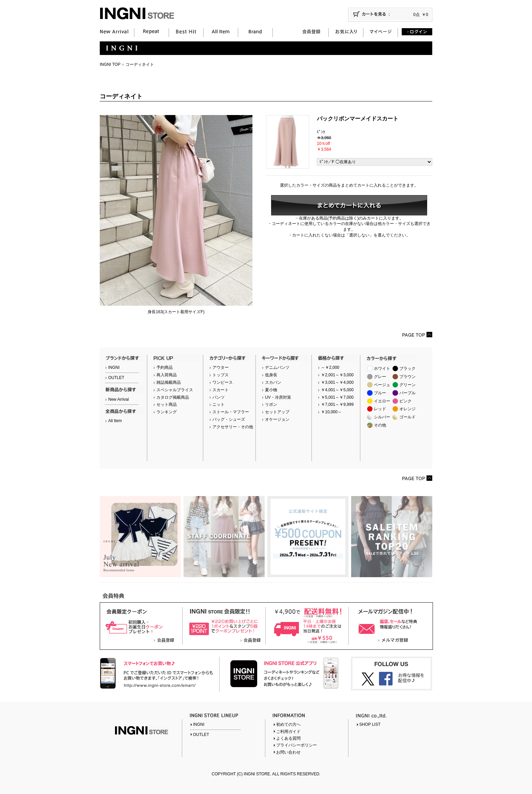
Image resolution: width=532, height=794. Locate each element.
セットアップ (277, 412)
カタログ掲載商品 (173, 397)
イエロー (382, 401)
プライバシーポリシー (297, 745)
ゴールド (407, 417)
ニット (218, 404)
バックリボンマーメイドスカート (358, 119)
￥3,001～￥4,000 (337, 382)
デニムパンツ (277, 367)
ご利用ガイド (288, 732)
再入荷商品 (167, 375)
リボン (271, 404)
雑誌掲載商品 (169, 382)
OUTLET (116, 378)
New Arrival (119, 399)
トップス (221, 375)
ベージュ (382, 385)
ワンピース (223, 382)
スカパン (273, 382)
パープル (407, 393)
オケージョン (277, 419)
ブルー (380, 393)
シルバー (382, 417)
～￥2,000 (330, 367)
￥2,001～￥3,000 (337, 375)
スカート (221, 390)
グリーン (407, 385)
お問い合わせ (288, 752)
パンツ (218, 397)
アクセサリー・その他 (233, 427)
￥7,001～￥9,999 (337, 404)
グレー (380, 377)
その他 (380, 425)
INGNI (114, 367)
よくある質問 (288, 738)
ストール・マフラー (231, 412)
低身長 (271, 375)
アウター (221, 367)
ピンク (405, 401)
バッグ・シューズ (229, 419)
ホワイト (382, 368)
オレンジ (407, 409)
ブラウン (407, 377)
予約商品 (165, 367)
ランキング (167, 412)
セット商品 (167, 404)
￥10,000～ (331, 412)
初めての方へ (288, 724)
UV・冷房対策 (278, 397)
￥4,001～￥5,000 (337, 390)
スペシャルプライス (175, 390)
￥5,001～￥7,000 (337, 397)
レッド (380, 409)
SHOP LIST (370, 724)
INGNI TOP (110, 64)
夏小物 (271, 390)
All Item (115, 421)
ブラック (407, 368)
